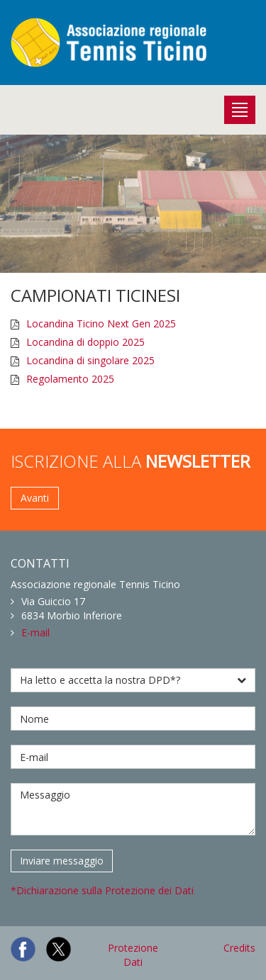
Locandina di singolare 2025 (90, 360)
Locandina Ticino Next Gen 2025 (101, 323)
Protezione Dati (133, 955)
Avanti (35, 498)
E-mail (35, 632)
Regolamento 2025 (70, 379)
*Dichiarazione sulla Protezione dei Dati (102, 890)
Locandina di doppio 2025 (85, 342)
